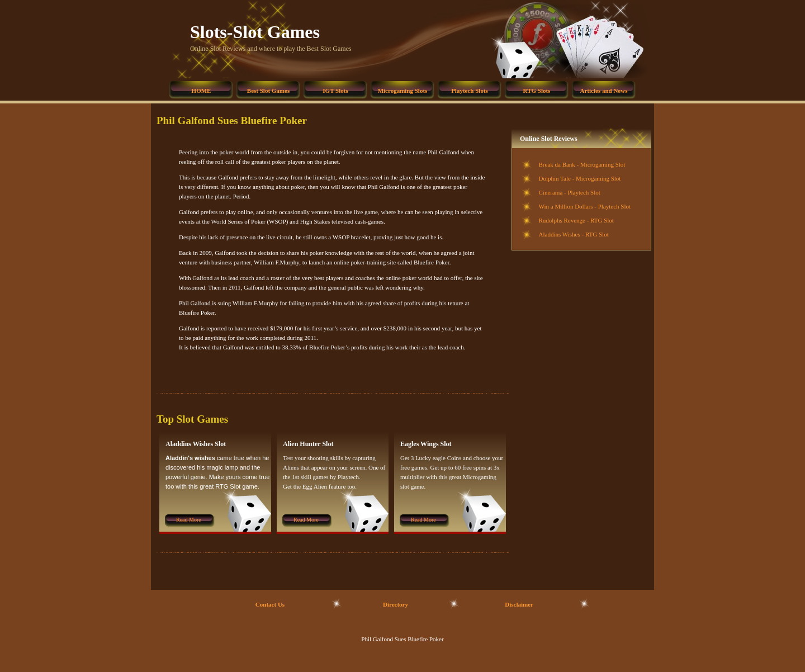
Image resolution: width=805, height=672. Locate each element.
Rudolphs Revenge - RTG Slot (576, 220)
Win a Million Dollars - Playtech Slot (585, 206)
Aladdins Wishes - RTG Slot (574, 234)
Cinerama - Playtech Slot (570, 192)
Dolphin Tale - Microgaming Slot (580, 178)
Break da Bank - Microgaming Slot (582, 164)
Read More (189, 520)
